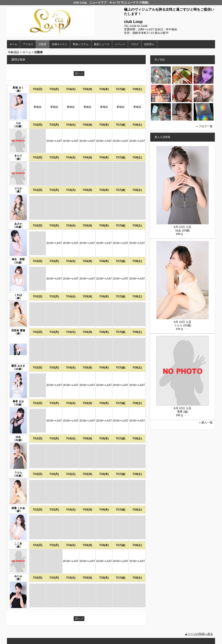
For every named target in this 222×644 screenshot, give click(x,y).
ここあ (18, 543)
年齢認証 (14, 52)
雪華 (180, 412)
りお (18, 123)
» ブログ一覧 (204, 126)
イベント (120, 44)
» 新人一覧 (206, 423)
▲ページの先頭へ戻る (199, 634)
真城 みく (18, 88)
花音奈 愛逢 (18, 330)
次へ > (79, 73)
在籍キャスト (60, 44)
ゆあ (18, 437)
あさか (18, 224)
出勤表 (42, 44)
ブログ (135, 44)
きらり (18, 156)
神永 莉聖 (18, 259)
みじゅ (18, 576)
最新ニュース (102, 44)
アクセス (28, 44)
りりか (18, 188)
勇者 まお (18, 401)
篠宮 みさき (18, 366)
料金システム (81, 44)
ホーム (13, 44)
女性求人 (149, 44)
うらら (18, 472)
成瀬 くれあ (18, 508)
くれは (18, 295)
